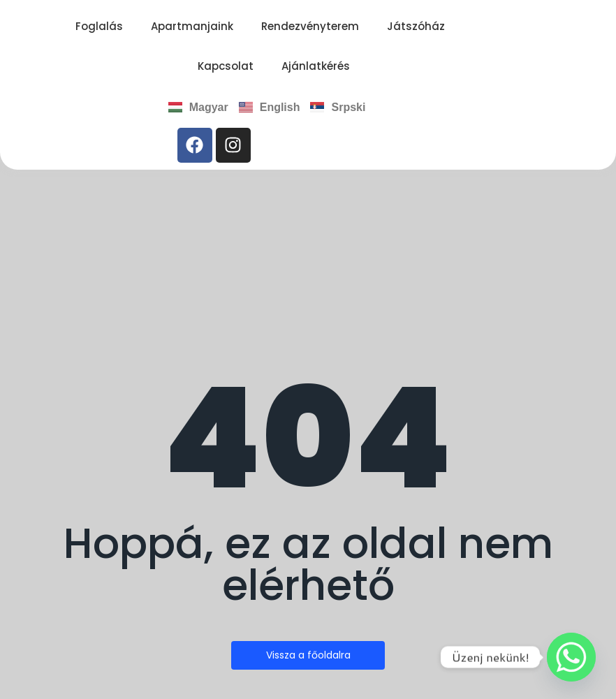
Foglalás (99, 26)
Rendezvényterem (310, 26)
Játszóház (416, 26)
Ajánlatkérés (316, 66)
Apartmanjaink (192, 26)
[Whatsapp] (571, 657)
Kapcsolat (226, 66)
